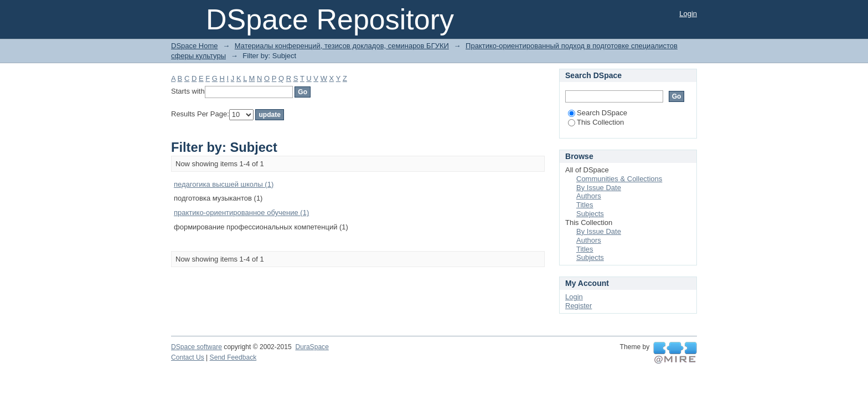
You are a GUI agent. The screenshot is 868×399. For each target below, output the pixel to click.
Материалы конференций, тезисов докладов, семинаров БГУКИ (342, 46)
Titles (585, 205)
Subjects (590, 214)
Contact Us (188, 357)
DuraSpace (312, 347)
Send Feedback (233, 357)
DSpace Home (195, 46)
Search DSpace (598, 113)
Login (688, 14)
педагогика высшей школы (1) (224, 184)
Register (578, 306)
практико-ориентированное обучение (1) (241, 213)
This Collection (596, 122)
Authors (589, 196)
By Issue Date (599, 188)
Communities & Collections (619, 179)
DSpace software (197, 347)
